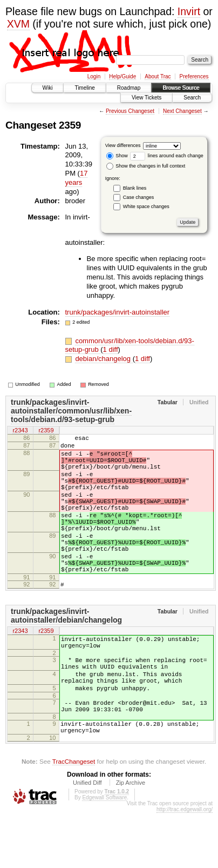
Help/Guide (122, 76)
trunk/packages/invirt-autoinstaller (118, 312)
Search (192, 98)
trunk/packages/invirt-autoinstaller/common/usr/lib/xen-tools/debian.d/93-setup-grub (71, 411)
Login (94, 76)
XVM (18, 24)
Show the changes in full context (146, 166)
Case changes (139, 197)
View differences (123, 145)
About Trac (158, 76)
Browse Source (181, 88)
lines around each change (167, 156)
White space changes (146, 206)
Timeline (84, 88)
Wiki (48, 88)
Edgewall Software (104, 853)
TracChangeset (74, 816)
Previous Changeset (130, 111)
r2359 (46, 431)
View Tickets (147, 98)
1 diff (111, 349)
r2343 (20, 431)
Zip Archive (131, 838)
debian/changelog (104, 359)
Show (117, 156)
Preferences (194, 76)
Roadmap (129, 88)
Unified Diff (87, 838)
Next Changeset (182, 111)
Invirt (189, 11)
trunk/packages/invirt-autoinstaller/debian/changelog (66, 651)
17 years (77, 178)
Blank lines (135, 188)
